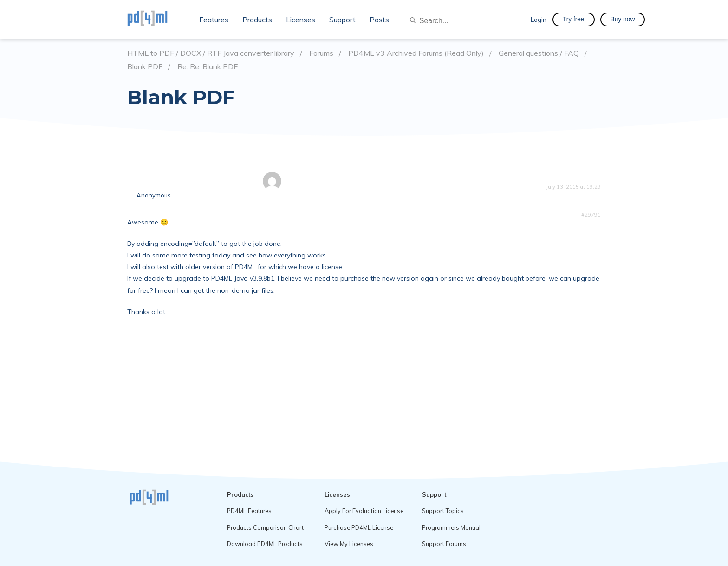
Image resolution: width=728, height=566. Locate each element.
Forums (321, 53)
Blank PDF (145, 67)
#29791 (591, 215)
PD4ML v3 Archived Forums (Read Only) (416, 53)
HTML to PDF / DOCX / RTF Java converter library (211, 53)
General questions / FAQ (539, 53)
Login (539, 19)
